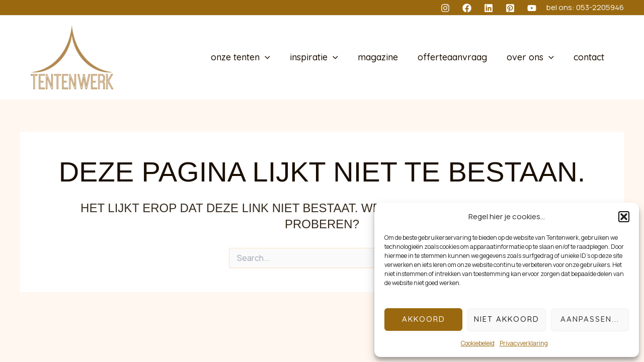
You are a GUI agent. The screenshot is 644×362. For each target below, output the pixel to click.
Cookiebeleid (478, 343)
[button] (624, 217)
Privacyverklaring (524, 343)
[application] (273, 57)
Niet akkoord (507, 319)
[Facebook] (467, 8)
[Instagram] (445, 8)
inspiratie (320, 57)
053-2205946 (600, 7)
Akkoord (424, 319)
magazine (383, 57)
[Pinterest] (510, 8)
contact (589, 57)
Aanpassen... (590, 319)
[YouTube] (532, 8)
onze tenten (249, 57)
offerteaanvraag (456, 57)
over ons (532, 57)
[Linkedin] (489, 8)
